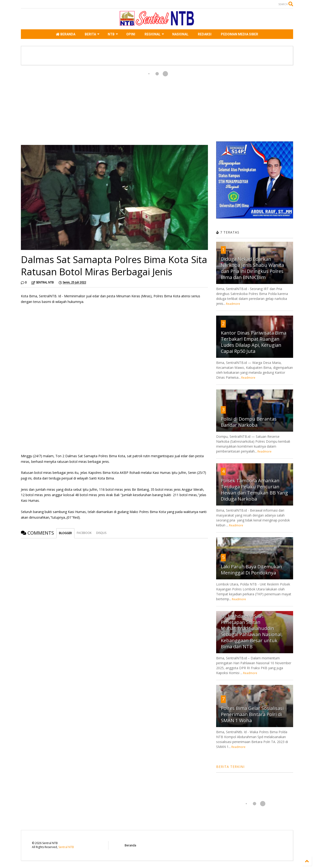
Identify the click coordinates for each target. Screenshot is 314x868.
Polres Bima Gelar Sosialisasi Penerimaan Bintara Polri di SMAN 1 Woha (252, 714)
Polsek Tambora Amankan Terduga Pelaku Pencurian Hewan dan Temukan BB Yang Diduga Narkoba (254, 490)
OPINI (131, 34)
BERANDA (66, 34)
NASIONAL (180, 34)
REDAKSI (205, 34)
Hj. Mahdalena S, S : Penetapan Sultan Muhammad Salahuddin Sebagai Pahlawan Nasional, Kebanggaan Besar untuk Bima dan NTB (252, 631)
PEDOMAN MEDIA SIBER (239, 34)
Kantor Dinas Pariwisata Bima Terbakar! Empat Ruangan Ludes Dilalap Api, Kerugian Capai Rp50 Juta (254, 342)
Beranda (130, 845)
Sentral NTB (66, 847)
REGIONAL (154, 34)
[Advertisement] (114, 105)
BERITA (92, 34)
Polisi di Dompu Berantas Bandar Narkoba (249, 422)
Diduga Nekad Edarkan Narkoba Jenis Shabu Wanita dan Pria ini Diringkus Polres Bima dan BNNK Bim (252, 268)
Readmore (233, 304)
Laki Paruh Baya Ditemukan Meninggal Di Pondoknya (251, 570)
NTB (113, 34)
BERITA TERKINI (230, 767)
